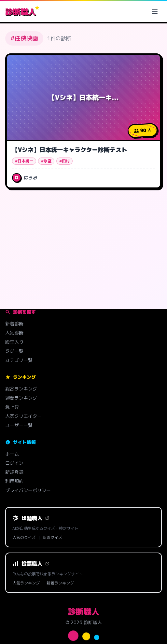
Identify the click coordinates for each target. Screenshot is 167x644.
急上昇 (12, 407)
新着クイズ (52, 538)
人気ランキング (26, 583)
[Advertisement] (83, 245)
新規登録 (14, 472)
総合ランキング (21, 389)
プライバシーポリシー (28, 490)
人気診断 (14, 333)
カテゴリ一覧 (19, 360)
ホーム (12, 454)
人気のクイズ (24, 538)
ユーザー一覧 (19, 425)
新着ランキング (60, 583)
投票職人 (31, 564)
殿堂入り (14, 342)
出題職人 (31, 518)
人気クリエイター (23, 416)
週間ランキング (21, 398)
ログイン (14, 463)
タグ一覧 (14, 351)
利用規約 (14, 481)
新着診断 (14, 324)
